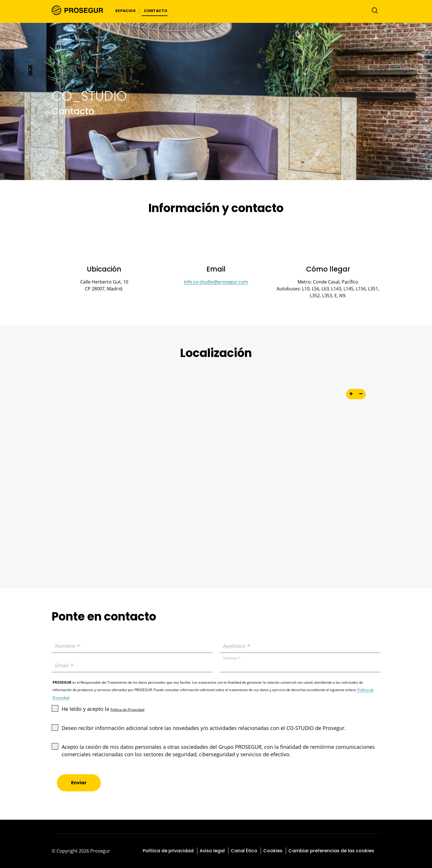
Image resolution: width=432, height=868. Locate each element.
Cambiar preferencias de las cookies (331, 851)
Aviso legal (212, 851)
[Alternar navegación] (373, 10)
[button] (125, 10)
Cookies (273, 851)
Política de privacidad (168, 851)
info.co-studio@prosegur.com (216, 282)
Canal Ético (244, 851)
